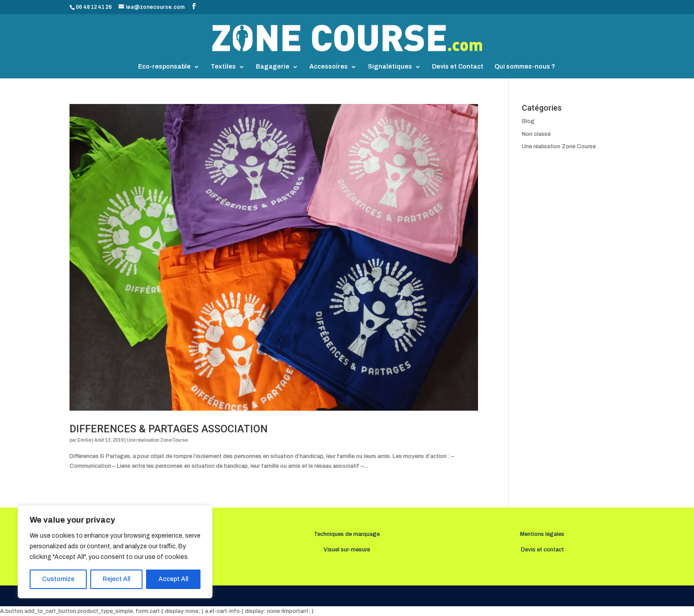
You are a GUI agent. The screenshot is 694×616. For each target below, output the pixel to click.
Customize (58, 579)
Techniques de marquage (347, 534)
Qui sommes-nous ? (525, 67)
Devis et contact (542, 550)
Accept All (173, 579)
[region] (115, 552)
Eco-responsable (164, 67)
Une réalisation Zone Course (157, 440)
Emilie (84, 440)
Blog (528, 121)
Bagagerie (273, 67)
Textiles (223, 67)
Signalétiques (390, 67)
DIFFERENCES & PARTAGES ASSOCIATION (169, 429)
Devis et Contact (458, 67)
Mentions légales (542, 534)
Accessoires (329, 67)
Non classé (536, 134)
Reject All (116, 579)
